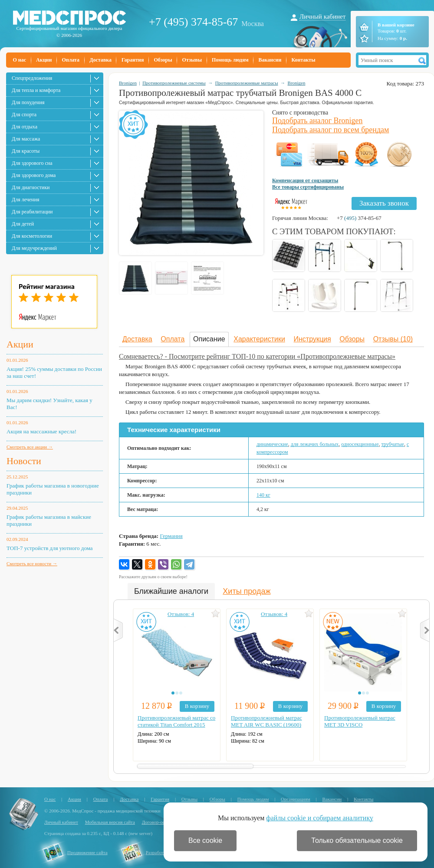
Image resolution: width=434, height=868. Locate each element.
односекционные (360, 444)
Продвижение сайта (87, 852)
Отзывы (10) (393, 339)
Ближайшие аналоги (171, 591)
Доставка (100, 60)
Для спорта (24, 115)
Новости (24, 461)
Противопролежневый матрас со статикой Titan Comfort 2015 (176, 721)
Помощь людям (230, 60)
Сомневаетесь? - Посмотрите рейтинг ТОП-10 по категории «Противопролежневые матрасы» (257, 356)
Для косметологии (32, 236)
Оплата (71, 60)
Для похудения (28, 102)
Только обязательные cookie (357, 840)
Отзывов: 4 (181, 614)
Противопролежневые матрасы (247, 83)
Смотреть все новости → (32, 563)
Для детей (23, 224)
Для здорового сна (32, 163)
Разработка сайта (163, 852)
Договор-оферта (158, 822)
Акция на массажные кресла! (41, 431)
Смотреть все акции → (30, 447)
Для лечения (25, 200)
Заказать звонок (384, 203)
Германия (171, 536)
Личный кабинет (322, 16)
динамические (272, 444)
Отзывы (192, 60)
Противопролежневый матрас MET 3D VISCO (360, 721)
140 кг (263, 495)
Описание (209, 339)
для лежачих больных (315, 444)
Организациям (296, 799)
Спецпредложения (32, 78)
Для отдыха (25, 127)
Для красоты (26, 151)
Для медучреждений (34, 248)
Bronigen (128, 83)
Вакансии (270, 60)
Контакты (303, 60)
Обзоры (163, 60)
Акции (44, 60)
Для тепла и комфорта (36, 90)
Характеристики (259, 339)
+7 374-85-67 (359, 218)
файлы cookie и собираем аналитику (320, 818)
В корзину (197, 706)
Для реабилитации (32, 212)
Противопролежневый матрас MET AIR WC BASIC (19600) (266, 721)
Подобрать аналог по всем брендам (330, 130)
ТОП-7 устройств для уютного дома (50, 548)
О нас (20, 60)
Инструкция (312, 339)
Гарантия (133, 60)
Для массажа (26, 139)
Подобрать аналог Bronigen (317, 121)
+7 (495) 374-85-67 (193, 22)
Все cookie (205, 840)
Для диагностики (31, 187)
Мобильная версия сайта (110, 822)
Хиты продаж (247, 591)
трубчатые (392, 444)
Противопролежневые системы (174, 83)
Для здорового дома (34, 175)
